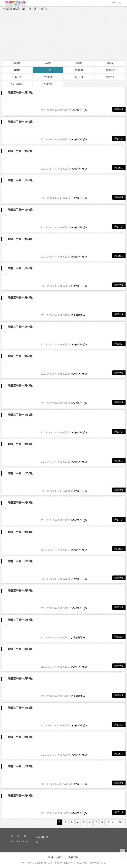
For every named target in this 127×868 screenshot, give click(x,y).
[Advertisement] (63, 35)
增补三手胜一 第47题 (20, 327)
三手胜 (44, 9)
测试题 (17, 70)
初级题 (17, 63)
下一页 (111, 822)
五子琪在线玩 (71, 857)
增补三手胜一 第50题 (20, 444)
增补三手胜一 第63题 (20, 766)
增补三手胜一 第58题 (20, 679)
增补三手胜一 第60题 (20, 708)
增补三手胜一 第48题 (20, 356)
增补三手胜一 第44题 (20, 239)
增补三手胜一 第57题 (20, 620)
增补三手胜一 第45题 (20, 268)
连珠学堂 (17, 77)
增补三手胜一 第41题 (20, 180)
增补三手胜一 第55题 (20, 561)
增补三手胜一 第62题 (20, 796)
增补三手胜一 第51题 (20, 415)
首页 (24, 9)
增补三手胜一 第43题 (20, 210)
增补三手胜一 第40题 (20, 122)
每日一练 (48, 84)
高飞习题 (79, 77)
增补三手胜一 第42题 (20, 151)
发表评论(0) (80, 110)
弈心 (39, 842)
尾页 (121, 822)
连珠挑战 (110, 70)
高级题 (79, 63)
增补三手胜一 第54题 (20, 532)
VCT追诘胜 (17, 84)
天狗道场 (48, 77)
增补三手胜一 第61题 (20, 737)
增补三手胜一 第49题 (20, 385)
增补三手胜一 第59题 (20, 649)
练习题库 (34, 9)
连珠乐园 (79, 70)
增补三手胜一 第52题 (20, 473)
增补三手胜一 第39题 (20, 92)
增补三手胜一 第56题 (20, 591)
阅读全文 (119, 109)
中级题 (48, 63)
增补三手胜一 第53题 (20, 503)
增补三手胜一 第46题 (20, 298)
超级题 (110, 63)
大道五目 (110, 77)
